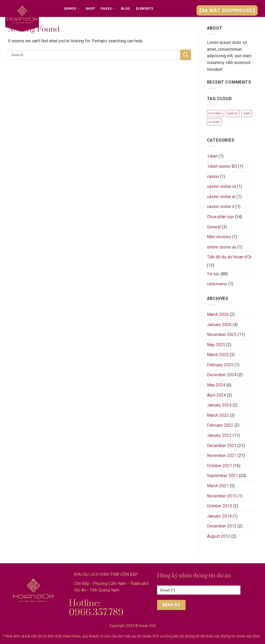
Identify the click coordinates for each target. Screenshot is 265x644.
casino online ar (221, 197)
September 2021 (222, 476)
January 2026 (219, 325)
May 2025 (216, 345)
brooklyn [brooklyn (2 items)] (215, 113)
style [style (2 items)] (247, 113)
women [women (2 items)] (214, 122)
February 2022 (220, 425)
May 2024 (216, 385)
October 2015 (220, 506)
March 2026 (218, 314)
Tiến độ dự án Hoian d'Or (229, 257)
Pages (108, 8)
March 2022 (218, 415)
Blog (126, 8)
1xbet (212, 156)
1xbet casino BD (222, 166)
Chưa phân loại (220, 217)
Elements (145, 8)
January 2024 (219, 405)
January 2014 (219, 516)
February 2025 (220, 365)
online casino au (222, 247)
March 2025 (218, 355)
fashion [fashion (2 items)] (232, 113)
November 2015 (222, 496)
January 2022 (219, 435)
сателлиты (217, 284)
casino (213, 176)
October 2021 (220, 466)
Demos (72, 8)
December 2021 (222, 446)
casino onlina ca (221, 186)
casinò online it (221, 207)
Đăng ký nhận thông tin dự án (194, 576)
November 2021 (222, 456)
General (214, 227)
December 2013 (222, 526)
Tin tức (213, 274)
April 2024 (216, 395)
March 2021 (218, 486)
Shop (90, 8)
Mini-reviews (219, 237)
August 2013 (219, 536)
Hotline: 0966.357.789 (96, 608)
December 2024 (222, 375)
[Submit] (186, 55)
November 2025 (222, 335)
